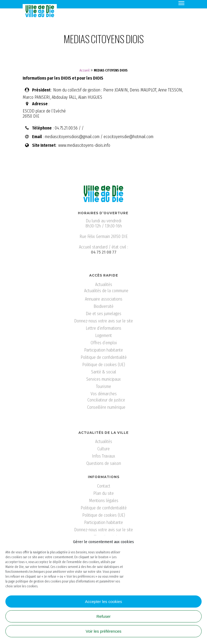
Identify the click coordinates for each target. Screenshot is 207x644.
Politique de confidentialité (104, 357)
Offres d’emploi (104, 343)
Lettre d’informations (103, 328)
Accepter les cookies (103, 602)
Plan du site (103, 493)
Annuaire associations (104, 299)
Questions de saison (104, 463)
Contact (104, 486)
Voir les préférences (104, 631)
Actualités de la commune (106, 291)
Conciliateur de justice (106, 400)
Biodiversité (103, 306)
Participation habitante (103, 350)
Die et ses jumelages (103, 314)
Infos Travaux (103, 456)
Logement (103, 335)
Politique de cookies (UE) (104, 365)
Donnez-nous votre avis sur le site (103, 321)
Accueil (84, 70)
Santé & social (104, 372)
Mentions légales (104, 501)
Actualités (104, 284)
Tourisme (103, 386)
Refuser (104, 616)
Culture (103, 449)
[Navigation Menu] (181, 3)
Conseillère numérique (106, 407)
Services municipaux (103, 379)
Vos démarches (104, 394)
